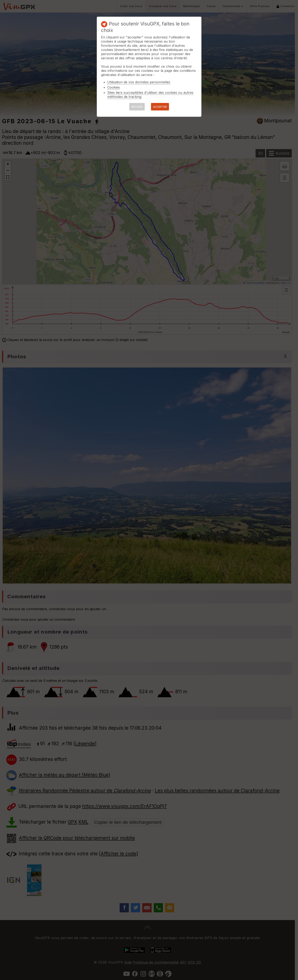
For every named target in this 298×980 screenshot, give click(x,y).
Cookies (114, 87)
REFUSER (137, 107)
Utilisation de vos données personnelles (139, 82)
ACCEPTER (160, 107)
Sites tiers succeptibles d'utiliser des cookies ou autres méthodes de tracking (150, 95)
